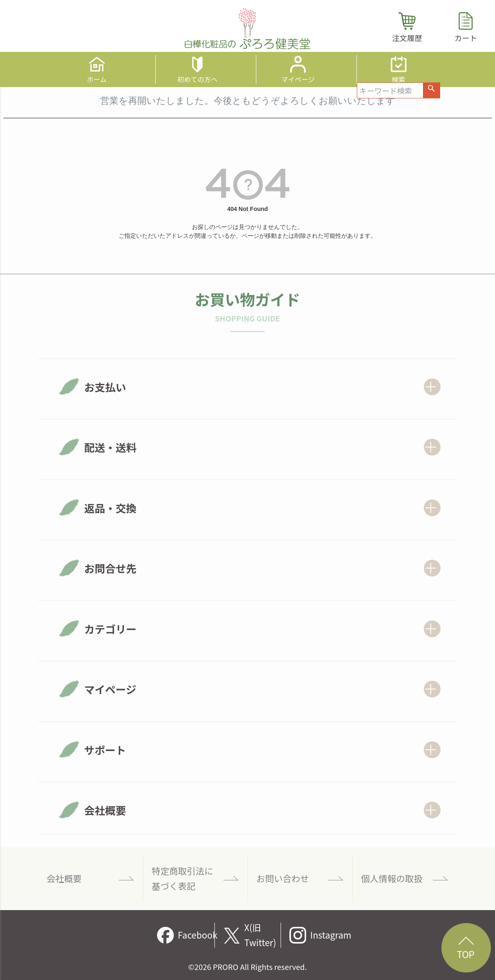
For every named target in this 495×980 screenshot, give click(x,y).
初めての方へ (197, 78)
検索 (398, 78)
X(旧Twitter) (260, 935)
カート (466, 38)
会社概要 (64, 878)
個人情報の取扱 (392, 878)
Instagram (329, 935)
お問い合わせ (283, 878)
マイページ (298, 78)
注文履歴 (407, 38)
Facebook (196, 935)
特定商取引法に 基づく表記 (182, 878)
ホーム (97, 78)
